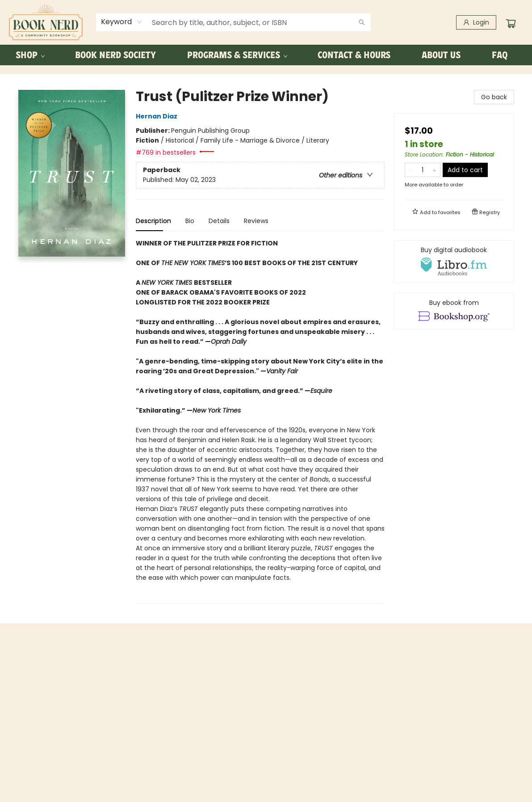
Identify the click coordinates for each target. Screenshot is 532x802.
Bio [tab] (190, 221)
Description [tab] (153, 221)
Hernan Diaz (158, 116)
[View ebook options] (454, 311)
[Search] (362, 22)
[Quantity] (423, 170)
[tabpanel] (260, 421)
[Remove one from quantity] (411, 170)
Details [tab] (219, 221)
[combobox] (122, 22)
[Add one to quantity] (434, 170)
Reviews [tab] (256, 221)
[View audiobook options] (454, 262)
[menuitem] (30, 55)
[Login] (476, 22)
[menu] (266, 55)
